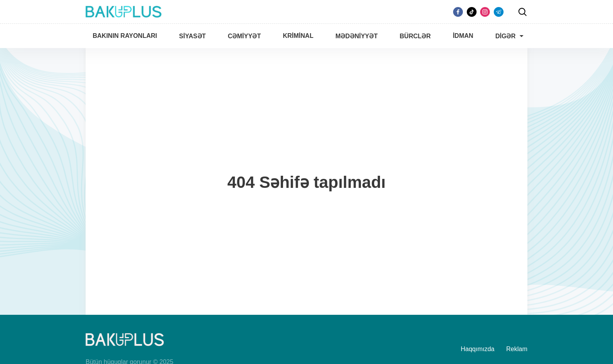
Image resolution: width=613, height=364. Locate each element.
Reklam (517, 349)
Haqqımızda (478, 349)
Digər (505, 36)
